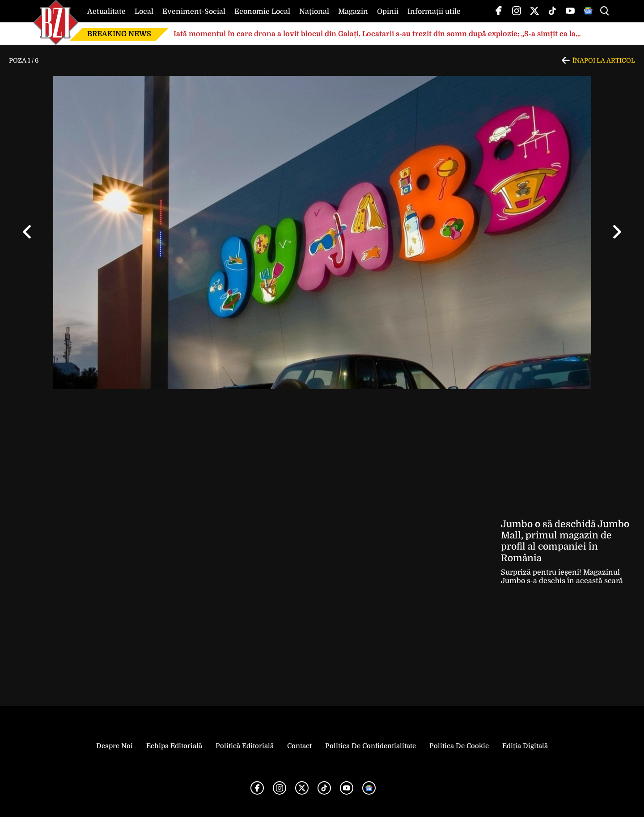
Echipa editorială (174, 746)
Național (314, 12)
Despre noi (114, 746)
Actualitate (106, 12)
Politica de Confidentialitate (371, 746)
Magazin (353, 12)
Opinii (388, 12)
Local (144, 12)
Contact (299, 746)
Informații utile (434, 12)
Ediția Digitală (525, 746)
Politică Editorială (245, 746)
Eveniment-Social (194, 12)
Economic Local (262, 12)
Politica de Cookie (459, 746)
